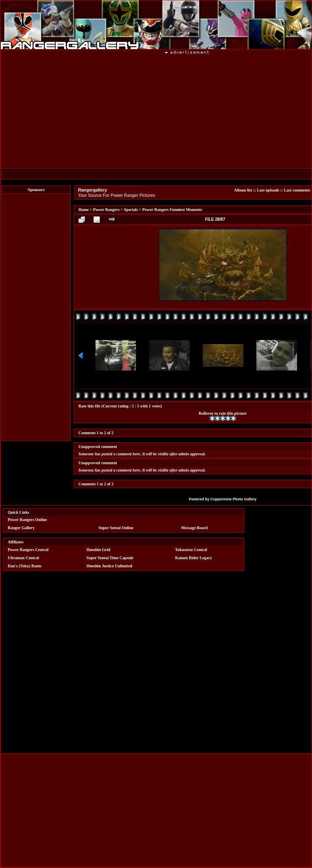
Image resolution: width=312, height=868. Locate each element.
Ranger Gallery (21, 528)
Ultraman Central (23, 558)
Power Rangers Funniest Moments (172, 210)
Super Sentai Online (116, 528)
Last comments (297, 190)
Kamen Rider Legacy (194, 558)
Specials (131, 210)
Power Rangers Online (27, 520)
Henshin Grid (99, 550)
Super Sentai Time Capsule (110, 558)
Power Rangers (106, 210)
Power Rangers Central (28, 550)
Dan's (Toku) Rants (25, 566)
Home (84, 210)
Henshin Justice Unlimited (109, 566)
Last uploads (268, 190)
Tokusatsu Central (191, 550)
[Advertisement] (36, 317)
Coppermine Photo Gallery (234, 499)
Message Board (194, 528)
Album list (243, 190)
